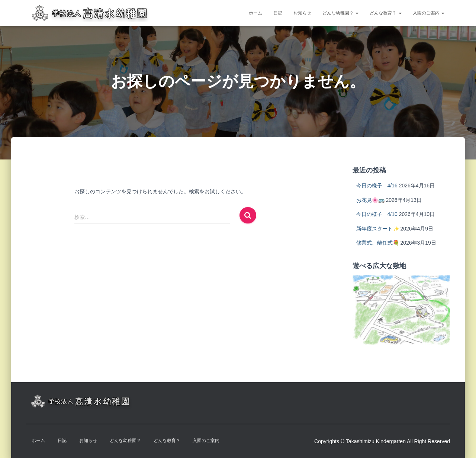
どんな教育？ (385, 13)
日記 (278, 13)
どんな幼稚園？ (340, 13)
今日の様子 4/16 (377, 186)
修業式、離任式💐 (378, 243)
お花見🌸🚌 (370, 200)
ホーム (255, 13)
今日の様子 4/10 (377, 214)
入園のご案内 (429, 13)
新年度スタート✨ (378, 229)
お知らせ (302, 13)
